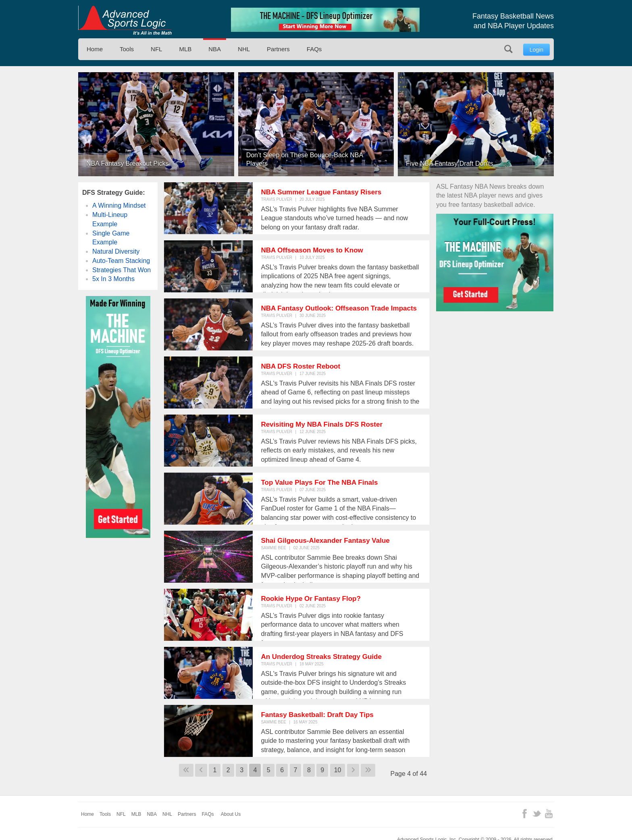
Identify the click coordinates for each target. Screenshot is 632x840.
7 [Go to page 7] (296, 770)
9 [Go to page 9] (322, 770)
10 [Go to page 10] (338, 770)
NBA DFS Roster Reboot (300, 366)
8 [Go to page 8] (309, 770)
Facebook (525, 814)
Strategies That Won (122, 270)
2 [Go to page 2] (228, 770)
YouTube (549, 814)
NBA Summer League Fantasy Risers (321, 192)
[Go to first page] (186, 770)
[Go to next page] (353, 770)
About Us (231, 814)
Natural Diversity (116, 251)
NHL (244, 49)
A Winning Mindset (119, 205)
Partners (278, 49)
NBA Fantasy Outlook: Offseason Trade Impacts (339, 308)
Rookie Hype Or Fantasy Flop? (311, 599)
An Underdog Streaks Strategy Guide (321, 657)
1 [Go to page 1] (215, 770)
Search (508, 49)
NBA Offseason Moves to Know (312, 250)
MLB (185, 49)
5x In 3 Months (113, 279)
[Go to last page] (368, 770)
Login (536, 50)
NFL (156, 49)
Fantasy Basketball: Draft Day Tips (317, 715)
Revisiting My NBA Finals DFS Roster (322, 424)
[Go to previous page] (201, 770)
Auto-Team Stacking (121, 261)
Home (95, 49)
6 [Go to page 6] (282, 770)
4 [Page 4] (255, 770)
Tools (127, 49)
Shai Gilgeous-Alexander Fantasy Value (325, 541)
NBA (215, 49)
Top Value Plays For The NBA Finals (319, 483)
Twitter (537, 814)
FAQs (314, 49)
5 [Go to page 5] (269, 770)
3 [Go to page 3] (242, 770)
